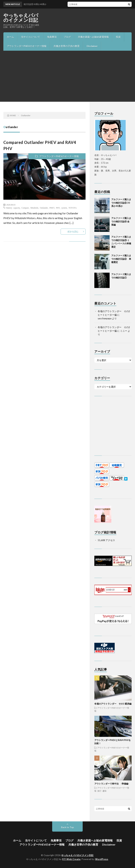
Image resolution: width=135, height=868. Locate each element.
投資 (118, 37)
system (64, 208)
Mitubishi (34, 208)
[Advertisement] (67, 76)
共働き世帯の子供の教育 (67, 46)
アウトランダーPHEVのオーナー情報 (27, 46)
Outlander (44, 208)
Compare (25, 208)
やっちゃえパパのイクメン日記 (21, 18)
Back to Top (67, 827)
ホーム (10, 37)
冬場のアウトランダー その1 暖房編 (113, 704)
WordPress (102, 859)
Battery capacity (13, 208)
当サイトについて (30, 37)
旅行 (99, 791)
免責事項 (52, 37)
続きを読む (73, 232)
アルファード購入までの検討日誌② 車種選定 (121, 259)
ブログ (67, 37)
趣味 (105, 791)
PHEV (52, 208)
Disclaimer (92, 46)
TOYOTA (72, 208)
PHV (58, 208)
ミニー (124, 331)
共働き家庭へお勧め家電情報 (93, 37)
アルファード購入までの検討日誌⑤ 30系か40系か (121, 203)
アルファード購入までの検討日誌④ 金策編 (121, 221)
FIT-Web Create (71, 859)
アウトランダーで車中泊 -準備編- (112, 784)
